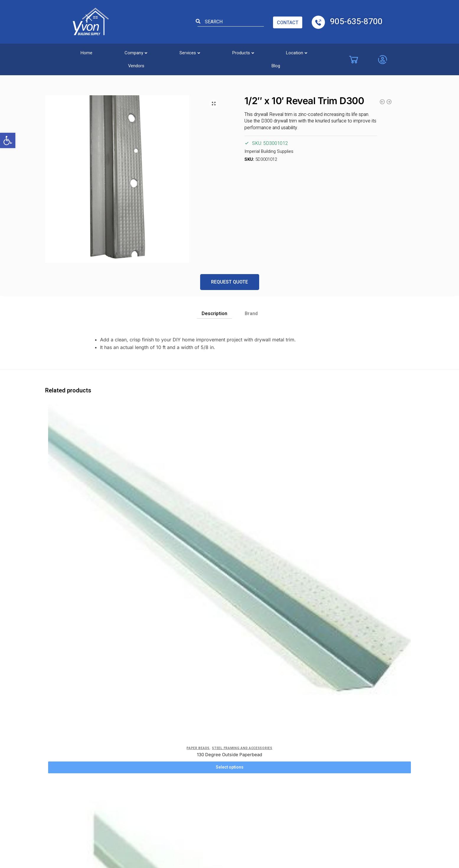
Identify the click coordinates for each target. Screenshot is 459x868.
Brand (251, 314)
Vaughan (215, 725)
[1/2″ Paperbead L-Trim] (191, 444)
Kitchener (266, 780)
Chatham (215, 758)
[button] (8, 140)
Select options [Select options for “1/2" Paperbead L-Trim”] (191, 518)
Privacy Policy (138, 715)
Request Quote (229, 282)
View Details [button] (91, 654)
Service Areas (138, 747)
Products (209, 51)
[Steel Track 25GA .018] (291, 444)
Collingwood (268, 747)
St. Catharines (307, 769)
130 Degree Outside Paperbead (91, 500)
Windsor (214, 769)
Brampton (266, 725)
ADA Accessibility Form (174, 746)
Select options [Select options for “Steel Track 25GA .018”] (291, 518)
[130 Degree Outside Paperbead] (91, 441)
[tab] (214, 312)
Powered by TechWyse (230, 836)
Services (165, 51)
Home (81, 51)
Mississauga (306, 725)
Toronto (301, 780)
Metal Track (272, 494)
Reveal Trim (106, 68)
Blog (329, 51)
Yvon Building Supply (178, 825)
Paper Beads (72, 489)
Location (253, 51)
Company (121, 51)
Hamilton (265, 769)
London (301, 715)
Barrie (262, 715)
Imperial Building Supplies (268, 152)
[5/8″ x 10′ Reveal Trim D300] (91, 580)
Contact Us (172, 725)
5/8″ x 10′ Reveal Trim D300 (91, 642)
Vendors (294, 51)
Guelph (263, 758)
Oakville (301, 747)
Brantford (265, 736)
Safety (168, 766)
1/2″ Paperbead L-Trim (191, 506)
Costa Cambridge (224, 736)
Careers (131, 725)
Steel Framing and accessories (58, 68)
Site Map (170, 777)
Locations (218, 697)
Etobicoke (217, 747)
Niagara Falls (306, 736)
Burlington (216, 715)
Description (214, 314)
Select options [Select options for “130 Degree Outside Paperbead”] (91, 518)
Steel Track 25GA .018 (291, 506)
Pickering (303, 758)
